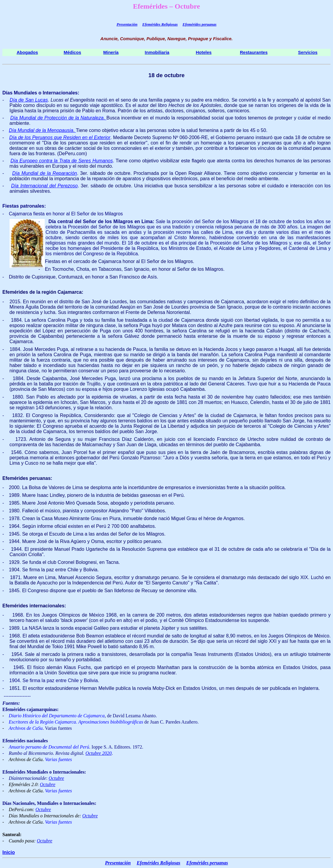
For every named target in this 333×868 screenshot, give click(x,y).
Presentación (127, 24)
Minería (111, 52)
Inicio (9, 852)
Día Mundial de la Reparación (45, 173)
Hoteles (204, 52)
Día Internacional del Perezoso (44, 186)
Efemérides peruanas (199, 24)
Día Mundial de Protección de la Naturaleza (57, 118)
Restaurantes (254, 52)
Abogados (27, 52)
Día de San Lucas (29, 100)
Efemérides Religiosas (160, 24)
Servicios (308, 52)
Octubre (94, 753)
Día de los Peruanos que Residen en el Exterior (60, 137)
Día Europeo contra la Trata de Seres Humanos (62, 161)
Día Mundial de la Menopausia (41, 130)
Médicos (72, 52)
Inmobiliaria (157, 52)
